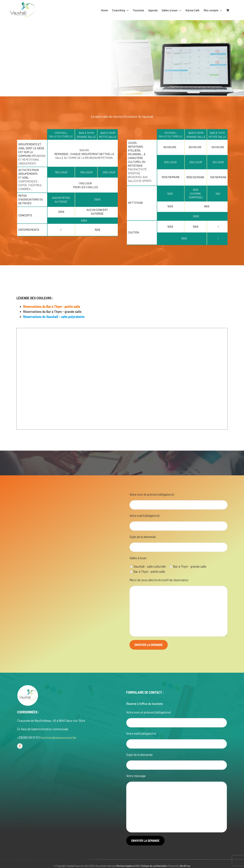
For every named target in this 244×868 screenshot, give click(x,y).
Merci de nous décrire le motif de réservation (159, 580)
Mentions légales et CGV (128, 866)
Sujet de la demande (143, 537)
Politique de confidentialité (154, 866)
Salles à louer (138, 558)
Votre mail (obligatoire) (144, 515)
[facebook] (20, 746)
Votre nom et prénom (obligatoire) (152, 494)
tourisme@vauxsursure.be (58, 737)
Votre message (136, 776)
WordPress (185, 866)
